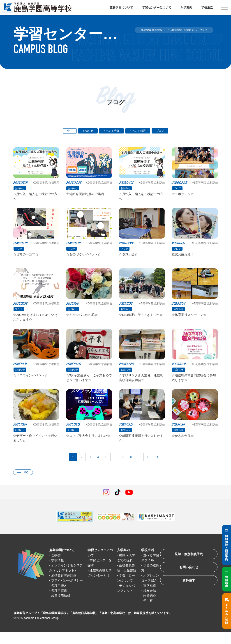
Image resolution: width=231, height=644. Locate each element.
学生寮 (145, 613)
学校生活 (207, 7)
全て (67, 131)
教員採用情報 (62, 613)
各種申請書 (60, 607)
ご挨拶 (57, 562)
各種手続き (60, 602)
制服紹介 (147, 607)
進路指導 (147, 597)
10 (151, 463)
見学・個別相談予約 (187, 561)
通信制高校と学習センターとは (98, 582)
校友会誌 (147, 602)
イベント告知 (111, 131)
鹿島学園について (121, 7)
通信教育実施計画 (65, 587)
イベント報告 (139, 131)
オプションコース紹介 (147, 587)
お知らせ (86, 131)
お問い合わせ (187, 575)
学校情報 (58, 567)
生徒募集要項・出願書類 (124, 577)
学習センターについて (157, 7)
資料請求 (187, 589)
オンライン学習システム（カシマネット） (66, 577)
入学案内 (186, 7)
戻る (27, 479)
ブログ (163, 131)
